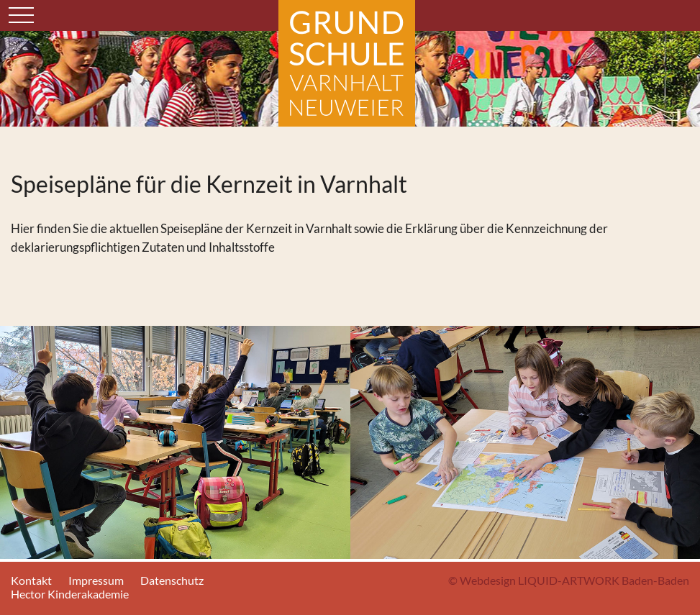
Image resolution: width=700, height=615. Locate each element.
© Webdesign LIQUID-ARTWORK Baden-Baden (569, 580)
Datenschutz (172, 580)
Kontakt (31, 580)
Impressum (96, 580)
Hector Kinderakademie (70, 594)
